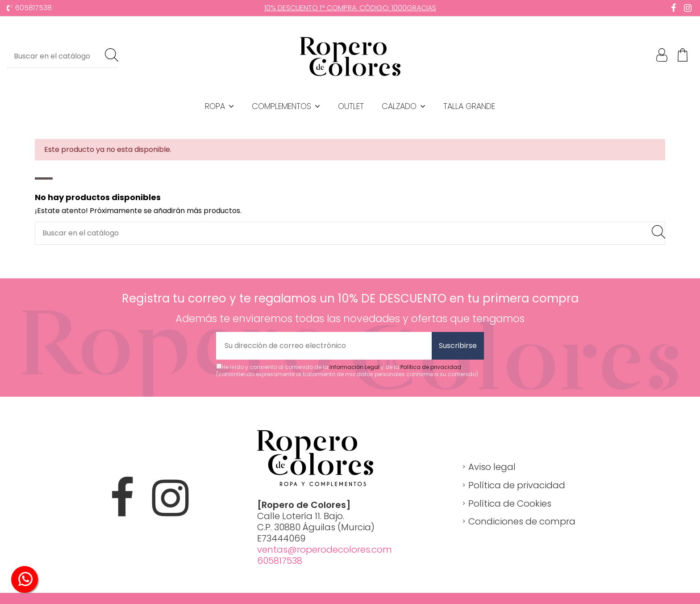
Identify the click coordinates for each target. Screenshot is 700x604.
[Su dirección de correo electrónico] (324, 346)
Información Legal (354, 367)
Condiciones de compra (522, 521)
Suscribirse (458, 346)
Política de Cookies (510, 503)
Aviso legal (492, 467)
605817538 (33, 8)
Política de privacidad (431, 367)
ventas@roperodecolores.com (325, 549)
